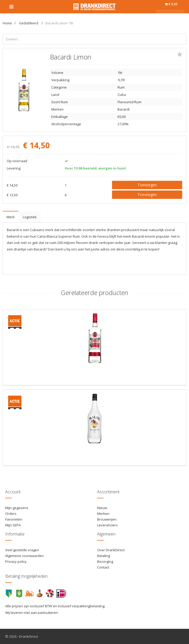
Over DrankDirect (111, 550)
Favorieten (14, 519)
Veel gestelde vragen (22, 550)
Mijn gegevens (17, 508)
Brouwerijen (107, 519)
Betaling (104, 556)
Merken (103, 514)
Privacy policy (16, 561)
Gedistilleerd (29, 23)
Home (7, 23)
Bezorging (105, 561)
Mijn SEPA (13, 525)
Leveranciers (107, 525)
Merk (11, 217)
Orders (11, 514)
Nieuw (102, 508)
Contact (103, 567)
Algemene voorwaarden (24, 556)
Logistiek (30, 217)
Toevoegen (147, 185)
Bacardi (124, 109)
